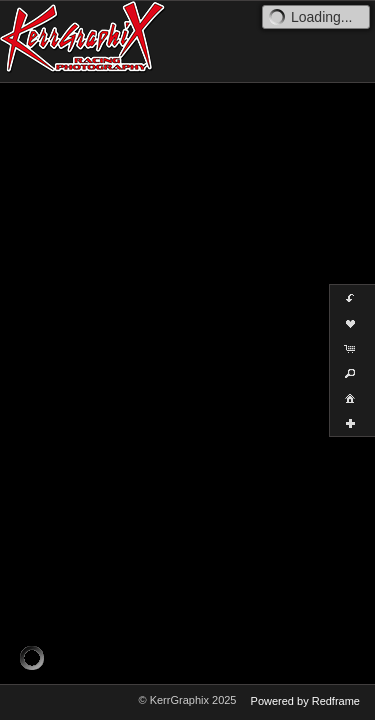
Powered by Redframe (305, 701)
